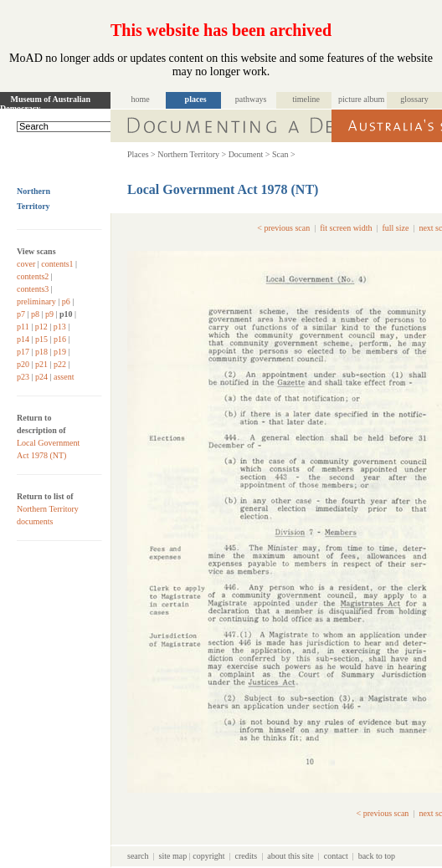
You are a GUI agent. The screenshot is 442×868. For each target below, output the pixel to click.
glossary (414, 99)
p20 (23, 364)
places (196, 99)
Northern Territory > (192, 154)
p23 (23, 377)
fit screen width (346, 228)
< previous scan (283, 228)
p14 (23, 339)
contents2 (33, 276)
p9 (49, 314)
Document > (249, 154)
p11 (23, 327)
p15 (41, 339)
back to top (377, 856)
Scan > (284, 154)
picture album (361, 99)
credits (247, 856)
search (138, 856)
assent (64, 377)
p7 (21, 314)
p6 (66, 301)
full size (395, 228)
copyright (208, 856)
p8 (35, 314)
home (141, 99)
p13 (60, 327)
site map (173, 856)
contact (336, 856)
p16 (60, 339)
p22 (60, 364)
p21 (41, 364)
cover (26, 264)
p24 (41, 377)
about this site (290, 856)
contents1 (57, 264)
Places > (141, 154)
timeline (306, 99)
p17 (23, 352)
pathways (251, 99)
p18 (41, 352)
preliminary (36, 301)
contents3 (33, 289)
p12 (41, 327)
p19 (60, 352)
